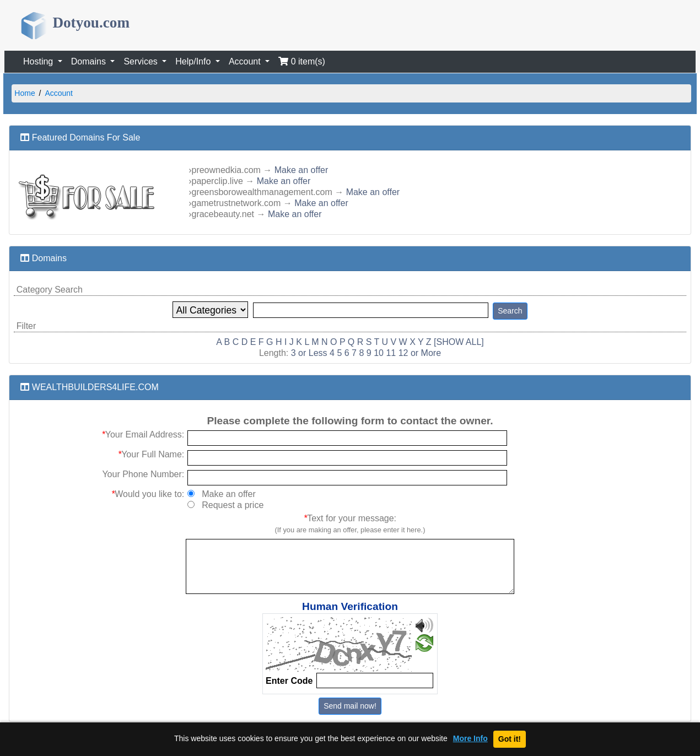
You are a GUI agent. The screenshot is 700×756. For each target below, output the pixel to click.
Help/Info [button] (194, 61)
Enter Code (289, 681)
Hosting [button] (39, 61)
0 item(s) (302, 61)
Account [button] (246, 61)
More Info (470, 739)
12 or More (420, 353)
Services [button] (142, 61)
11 (391, 353)
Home (25, 93)
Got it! (510, 739)
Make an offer (301, 170)
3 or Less (309, 353)
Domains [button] (90, 61)
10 (379, 353)
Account (59, 93)
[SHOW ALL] (459, 342)
